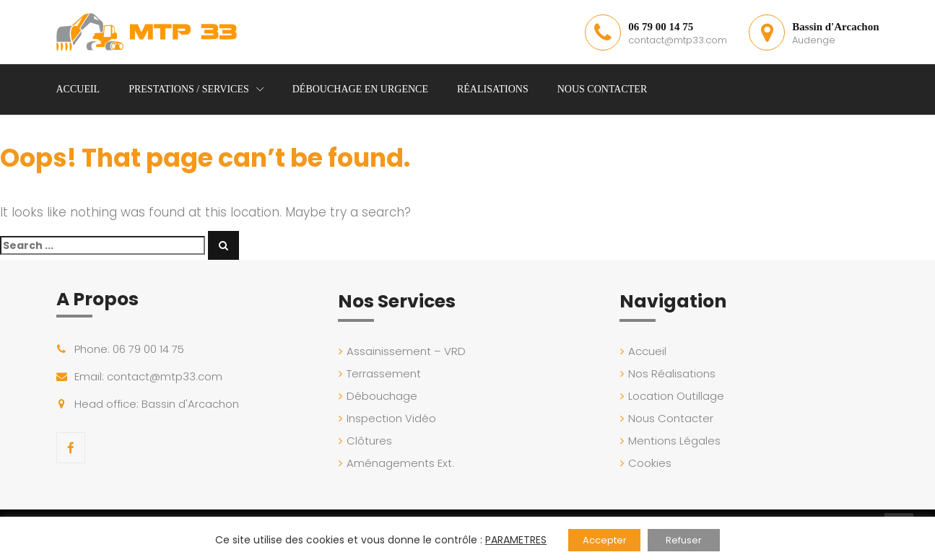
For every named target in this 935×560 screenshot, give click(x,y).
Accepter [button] (605, 540)
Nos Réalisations (672, 373)
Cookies (650, 463)
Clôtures (369, 441)
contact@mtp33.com (678, 40)
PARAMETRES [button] (516, 540)
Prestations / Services (189, 89)
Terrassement (384, 373)
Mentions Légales (674, 441)
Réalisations (493, 89)
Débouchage (382, 396)
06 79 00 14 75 (661, 27)
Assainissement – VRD (406, 351)
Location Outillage (676, 396)
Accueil (78, 89)
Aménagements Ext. (400, 463)
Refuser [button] (684, 540)
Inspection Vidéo (391, 418)
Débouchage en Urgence (360, 89)
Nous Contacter (603, 89)
